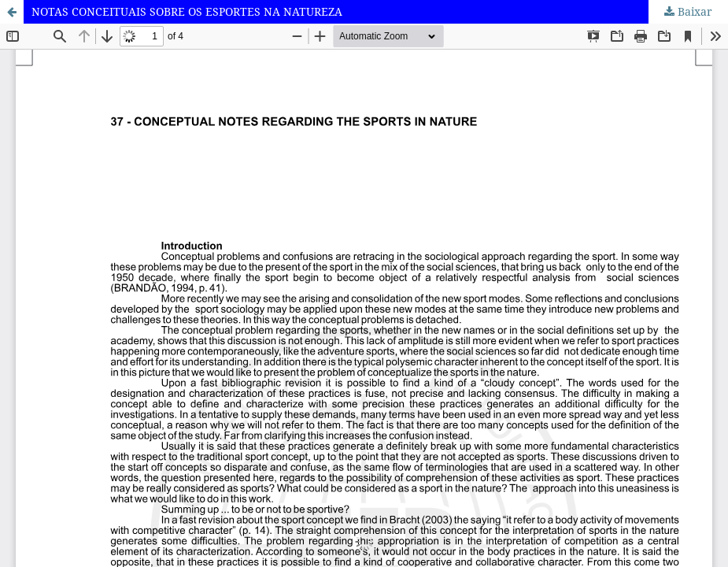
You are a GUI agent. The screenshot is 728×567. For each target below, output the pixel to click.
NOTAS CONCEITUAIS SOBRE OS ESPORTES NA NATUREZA (187, 11)
